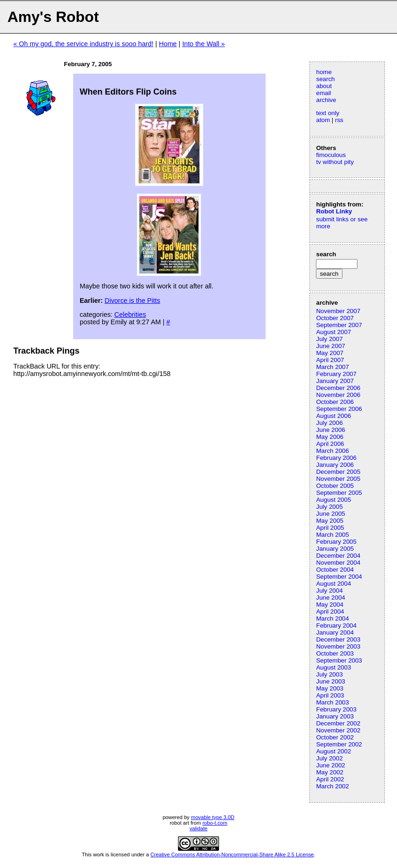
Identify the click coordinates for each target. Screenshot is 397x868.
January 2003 (335, 716)
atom (323, 120)
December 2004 (338, 556)
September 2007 (339, 325)
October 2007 (335, 318)
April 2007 (330, 360)
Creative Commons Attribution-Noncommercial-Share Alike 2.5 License (232, 854)
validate (199, 828)
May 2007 (330, 353)
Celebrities (130, 314)
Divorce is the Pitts (133, 301)
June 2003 (330, 681)
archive (326, 100)
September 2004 (339, 577)
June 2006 (330, 430)
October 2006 (335, 402)
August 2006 (333, 416)
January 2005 (335, 549)
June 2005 (330, 514)
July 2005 (329, 507)
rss (339, 120)
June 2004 (330, 598)
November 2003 (338, 646)
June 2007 (330, 346)
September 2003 (339, 660)
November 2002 (338, 730)
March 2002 (332, 786)
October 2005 (335, 486)
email (323, 93)
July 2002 (329, 758)
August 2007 (333, 332)
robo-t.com (215, 823)
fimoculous (331, 155)
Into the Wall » (203, 44)
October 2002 (335, 737)
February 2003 (336, 709)
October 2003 (335, 653)
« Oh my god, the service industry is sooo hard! (83, 44)
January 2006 (335, 465)
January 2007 (335, 381)
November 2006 (338, 395)
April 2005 (330, 528)
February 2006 (336, 458)
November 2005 (338, 479)
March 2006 (332, 451)
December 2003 (338, 639)
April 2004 (330, 612)
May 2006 (330, 437)
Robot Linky (334, 211)
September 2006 (339, 409)
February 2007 (336, 374)
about (324, 86)
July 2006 (329, 423)
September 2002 (339, 744)
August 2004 (333, 584)
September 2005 (339, 493)
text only (328, 113)
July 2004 (329, 591)
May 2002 (330, 772)
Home (168, 44)
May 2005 (330, 521)
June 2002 (330, 765)
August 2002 (333, 751)
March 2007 (332, 367)
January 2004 (335, 632)
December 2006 (338, 388)
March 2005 (332, 535)
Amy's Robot (53, 17)
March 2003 (332, 702)
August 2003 (333, 667)
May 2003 (330, 688)
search (325, 79)
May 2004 (330, 605)
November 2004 (338, 563)
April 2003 (330, 695)
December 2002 (338, 723)
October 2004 (335, 570)
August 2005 (333, 500)
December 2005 (338, 472)
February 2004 (336, 625)
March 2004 (332, 619)
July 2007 (329, 339)
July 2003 (329, 674)
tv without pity (335, 162)
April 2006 (330, 444)
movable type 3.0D (213, 817)
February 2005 (336, 542)
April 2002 (330, 779)
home (324, 72)
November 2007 (338, 311)
